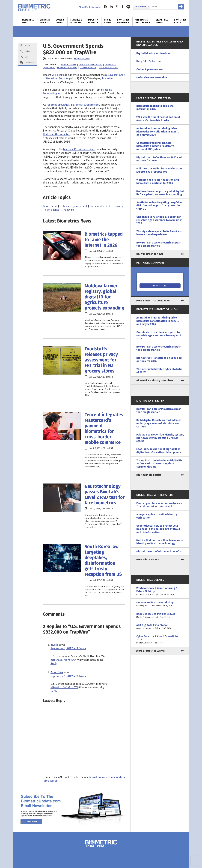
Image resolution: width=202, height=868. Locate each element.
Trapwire (107, 78)
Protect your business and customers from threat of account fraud (159, 505)
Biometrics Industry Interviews (155, 380)
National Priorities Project (79, 149)
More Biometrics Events (150, 651)
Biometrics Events (162, 21)
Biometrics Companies (123, 21)
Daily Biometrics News (150, 254)
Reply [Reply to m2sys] (54, 663)
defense (65, 206)
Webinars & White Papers (143, 21)
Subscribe (96, 7)
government (80, 206)
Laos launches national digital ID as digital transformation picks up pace (159, 451)
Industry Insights (93, 21)
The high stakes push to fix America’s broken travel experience (159, 233)
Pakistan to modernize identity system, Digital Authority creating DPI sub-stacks (160, 438)
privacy (119, 206)
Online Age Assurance (150, 69)
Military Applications (108, 67)
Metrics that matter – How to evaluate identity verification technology (160, 542)
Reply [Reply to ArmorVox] (54, 691)
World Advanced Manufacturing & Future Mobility (160, 591)
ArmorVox (57, 672)
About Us (83, 7)
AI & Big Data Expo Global (160, 627)
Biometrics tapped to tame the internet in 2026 (104, 240)
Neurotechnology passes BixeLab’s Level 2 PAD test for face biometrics (105, 495)
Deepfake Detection (149, 61)
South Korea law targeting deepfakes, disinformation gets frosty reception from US (103, 560)
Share (27, 45)
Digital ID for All (45, 21)
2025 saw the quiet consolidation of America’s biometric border (158, 119)
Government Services (67, 67)
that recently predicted (57, 134)
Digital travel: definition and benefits (159, 551)
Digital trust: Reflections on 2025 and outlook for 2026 (159, 159)
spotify (128, 7)
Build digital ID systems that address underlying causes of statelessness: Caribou (159, 423)
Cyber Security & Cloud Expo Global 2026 (160, 640)
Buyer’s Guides (60, 21)
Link (27, 57)
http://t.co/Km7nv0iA (63, 660)
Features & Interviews (76, 21)
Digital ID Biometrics (149, 475)
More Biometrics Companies (153, 301)
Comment (29, 62)
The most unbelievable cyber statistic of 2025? (159, 371)
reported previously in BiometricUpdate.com (73, 105)
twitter (117, 7)
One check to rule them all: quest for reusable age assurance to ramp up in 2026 (159, 220)
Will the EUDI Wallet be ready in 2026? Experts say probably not (159, 170)
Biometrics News (28, 21)
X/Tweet (29, 51)
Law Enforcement (88, 67)
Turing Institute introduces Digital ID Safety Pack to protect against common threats (159, 464)
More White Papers (148, 560)
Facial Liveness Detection (152, 77)
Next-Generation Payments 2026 (160, 615)
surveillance (52, 210)
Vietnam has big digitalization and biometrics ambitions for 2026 (158, 181)
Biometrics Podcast (180, 21)
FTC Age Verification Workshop (160, 604)
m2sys (54, 645)
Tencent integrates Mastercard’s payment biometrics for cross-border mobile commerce (104, 429)
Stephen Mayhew (82, 59)
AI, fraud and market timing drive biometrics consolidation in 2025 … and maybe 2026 (157, 132)
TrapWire (68, 210)
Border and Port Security (91, 65)
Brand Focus (108, 21)
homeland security (101, 206)
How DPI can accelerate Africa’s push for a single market (159, 244)
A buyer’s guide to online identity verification (157, 516)
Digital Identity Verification (153, 53)
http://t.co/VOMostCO (64, 687)
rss (106, 7)
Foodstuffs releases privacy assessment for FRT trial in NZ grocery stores (101, 360)
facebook (123, 7)
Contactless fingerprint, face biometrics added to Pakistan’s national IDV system (155, 146)
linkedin (111, 7)
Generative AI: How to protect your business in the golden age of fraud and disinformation (158, 529)
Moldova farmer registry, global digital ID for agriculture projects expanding (104, 297)
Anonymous (50, 206)
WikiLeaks (58, 75)
